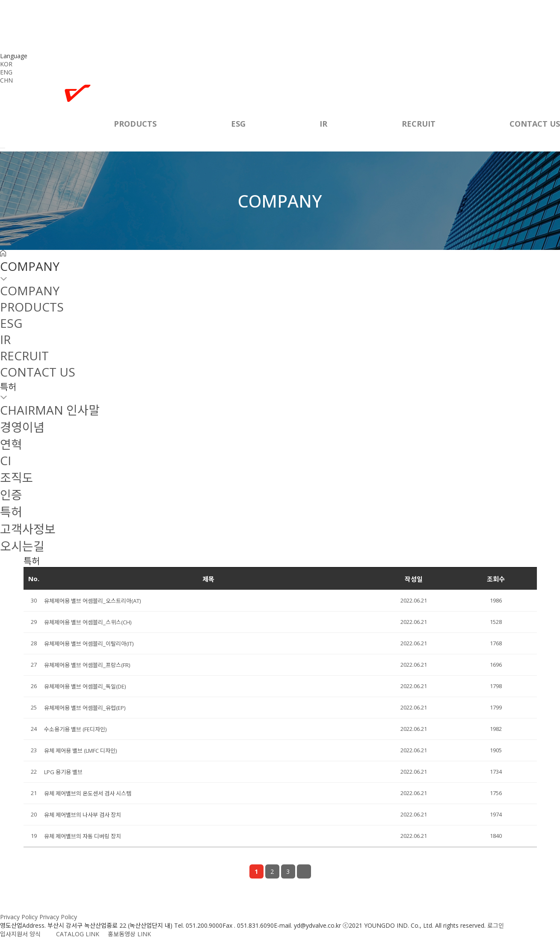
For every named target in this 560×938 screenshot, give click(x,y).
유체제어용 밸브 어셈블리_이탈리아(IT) (89, 644)
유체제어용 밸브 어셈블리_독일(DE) (85, 686)
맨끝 (304, 871)
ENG (6, 72)
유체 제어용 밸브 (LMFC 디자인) (80, 751)
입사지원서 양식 (25, 934)
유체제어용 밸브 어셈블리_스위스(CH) (88, 622)
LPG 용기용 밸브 (63, 772)
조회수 (496, 579)
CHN (6, 80)
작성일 (414, 579)
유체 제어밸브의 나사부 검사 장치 (83, 815)
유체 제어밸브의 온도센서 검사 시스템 (88, 793)
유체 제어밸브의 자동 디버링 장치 (83, 836)
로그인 (496, 925)
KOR (6, 64)
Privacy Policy (19, 917)
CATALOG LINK (77, 934)
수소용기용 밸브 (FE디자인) (75, 729)
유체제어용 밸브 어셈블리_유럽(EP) (85, 708)
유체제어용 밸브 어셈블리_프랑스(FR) (87, 665)
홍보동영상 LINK (129, 934)
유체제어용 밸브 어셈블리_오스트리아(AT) (92, 601)
